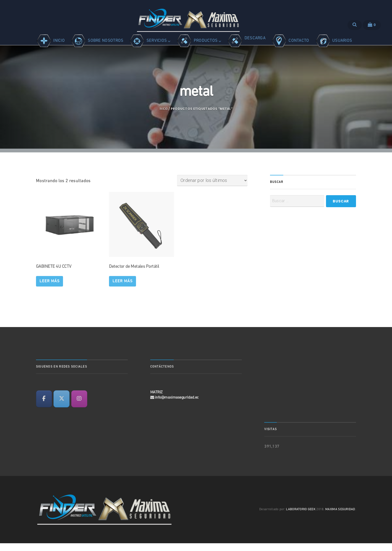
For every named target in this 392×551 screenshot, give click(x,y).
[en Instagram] (79, 407)
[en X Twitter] (61, 407)
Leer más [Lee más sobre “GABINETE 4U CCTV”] (49, 289)
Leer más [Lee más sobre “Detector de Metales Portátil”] (122, 289)
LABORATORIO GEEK (301, 517)
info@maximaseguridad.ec (177, 405)
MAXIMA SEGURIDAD (340, 517)
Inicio (164, 117)
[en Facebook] (44, 407)
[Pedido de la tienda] (212, 188)
